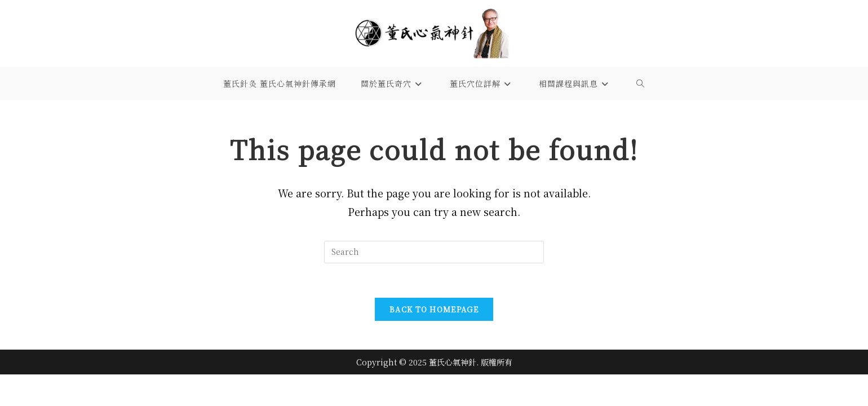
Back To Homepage (434, 309)
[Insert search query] (434, 252)
